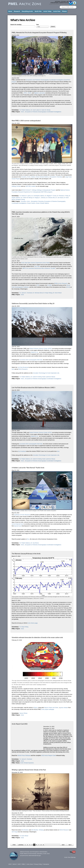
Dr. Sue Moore (35, 543)
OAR (19, 864)
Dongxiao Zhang (20, 199)
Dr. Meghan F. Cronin (51, 196)
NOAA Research (23, 369)
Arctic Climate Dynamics (27, 763)
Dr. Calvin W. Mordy (45, 110)
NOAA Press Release (24, 755)
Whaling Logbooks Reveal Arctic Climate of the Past (29, 770)
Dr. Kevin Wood (57, 293)
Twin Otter (37, 266)
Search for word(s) (16, 25)
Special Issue (18, 526)
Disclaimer (46, 864)
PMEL (56, 283)
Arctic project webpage (48, 709)
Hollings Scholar (16, 186)
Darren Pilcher (23, 713)
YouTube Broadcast (23, 367)
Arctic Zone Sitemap (70, 857)
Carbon (33, 177)
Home (10, 11)
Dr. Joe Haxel (59, 198)
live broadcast (22, 451)
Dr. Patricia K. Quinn (25, 196)
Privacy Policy (38, 864)
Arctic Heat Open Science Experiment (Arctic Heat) (35, 263)
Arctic (22, 112)
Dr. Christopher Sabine (38, 196)
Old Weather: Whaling (37, 830)
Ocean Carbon (31, 203)
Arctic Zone (46, 854)
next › (63, 845)
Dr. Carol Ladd (35, 110)
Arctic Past (57, 11)
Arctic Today (47, 11)
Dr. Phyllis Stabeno (25, 110)
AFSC (25, 93)
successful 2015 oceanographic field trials (31, 360)
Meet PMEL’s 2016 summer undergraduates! (26, 121)
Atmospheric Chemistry (56, 177)
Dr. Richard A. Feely (63, 196)
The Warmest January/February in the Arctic (26, 554)
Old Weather (25, 830)
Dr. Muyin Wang (48, 293)
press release (64, 708)
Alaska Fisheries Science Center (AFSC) (41, 349)
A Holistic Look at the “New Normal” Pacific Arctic (28, 468)
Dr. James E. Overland (26, 293)
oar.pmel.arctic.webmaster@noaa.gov (30, 855)
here (13, 369)
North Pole (38, 11)
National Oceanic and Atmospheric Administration (34, 852)
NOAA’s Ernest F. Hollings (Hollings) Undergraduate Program (39, 190)
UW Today (15, 832)
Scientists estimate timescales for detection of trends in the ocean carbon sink (37, 637)
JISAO (29, 93)
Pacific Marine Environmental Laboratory (31, 854)
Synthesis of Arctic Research (22, 515)
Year (37, 25)
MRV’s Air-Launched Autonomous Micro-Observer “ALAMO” (39, 268)
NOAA (14, 864)
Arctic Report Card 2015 (20, 724)
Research (17, 11)
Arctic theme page (33, 623)
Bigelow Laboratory (40, 93)
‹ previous (21, 845)
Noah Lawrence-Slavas (49, 377)
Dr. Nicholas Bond (38, 293)
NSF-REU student (31, 186)
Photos (64, 11)
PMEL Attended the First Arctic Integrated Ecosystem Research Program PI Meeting (39, 33)
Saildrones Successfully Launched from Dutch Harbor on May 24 (33, 304)
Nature (36, 708)
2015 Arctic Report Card (48, 755)
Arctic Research (63, 283)
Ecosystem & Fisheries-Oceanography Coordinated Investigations (43, 112)
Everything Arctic (27, 11)
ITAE (38, 285)
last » (70, 845)
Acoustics (24, 177)
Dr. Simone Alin (51, 198)
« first (14, 845)
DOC (10, 864)
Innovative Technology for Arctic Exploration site (46, 373)
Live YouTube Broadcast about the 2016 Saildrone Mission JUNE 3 (33, 388)
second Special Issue (18, 524)
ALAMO (49, 285)
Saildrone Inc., (35, 352)
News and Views (51, 708)
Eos (28, 539)
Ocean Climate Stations (42, 177)
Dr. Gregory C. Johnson (39, 198)
